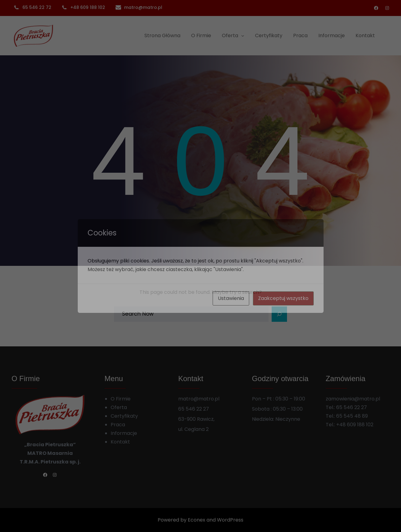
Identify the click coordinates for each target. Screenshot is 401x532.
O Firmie (121, 399)
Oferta (119, 407)
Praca (118, 425)
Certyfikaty (124, 416)
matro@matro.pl (143, 7)
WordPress (230, 520)
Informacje (124, 433)
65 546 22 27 (352, 407)
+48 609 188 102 (355, 425)
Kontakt (120, 442)
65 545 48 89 (352, 416)
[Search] (279, 314)
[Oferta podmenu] (243, 36)
